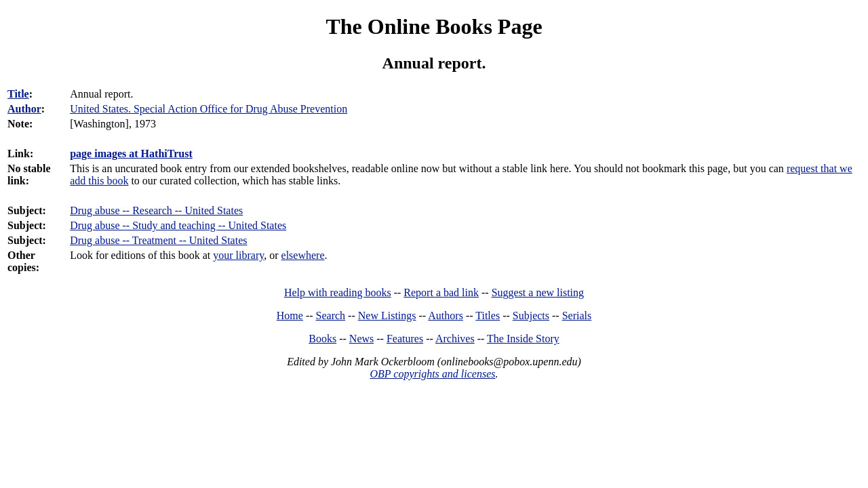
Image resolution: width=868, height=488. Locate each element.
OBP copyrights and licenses (432, 374)
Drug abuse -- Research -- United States (156, 210)
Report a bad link (441, 292)
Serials (577, 316)
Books (322, 339)
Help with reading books (338, 292)
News (361, 339)
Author (24, 109)
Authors (446, 316)
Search (331, 316)
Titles (488, 316)
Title (18, 94)
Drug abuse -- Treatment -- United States (158, 240)
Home (290, 316)
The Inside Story (523, 339)
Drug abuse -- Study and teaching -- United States (178, 225)
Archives (455, 339)
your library (238, 255)
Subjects (531, 316)
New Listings (387, 316)
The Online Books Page (434, 26)
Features (405, 339)
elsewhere (303, 255)
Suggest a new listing (538, 292)
